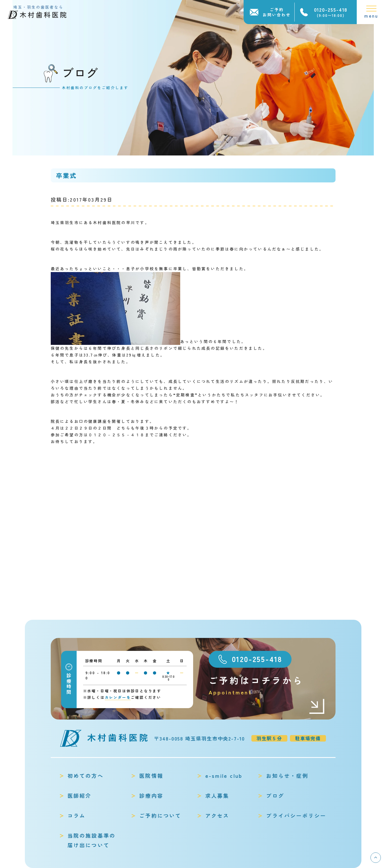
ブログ (275, 796)
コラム (77, 816)
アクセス (217, 816)
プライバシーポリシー (296, 816)
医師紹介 (80, 796)
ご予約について (160, 816)
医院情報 (151, 776)
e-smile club (224, 776)
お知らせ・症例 (287, 776)
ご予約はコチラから (267, 685)
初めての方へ (86, 776)
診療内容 (151, 796)
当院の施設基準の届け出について (92, 840)
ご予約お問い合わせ (277, 12)
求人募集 (217, 796)
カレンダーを (118, 697)
